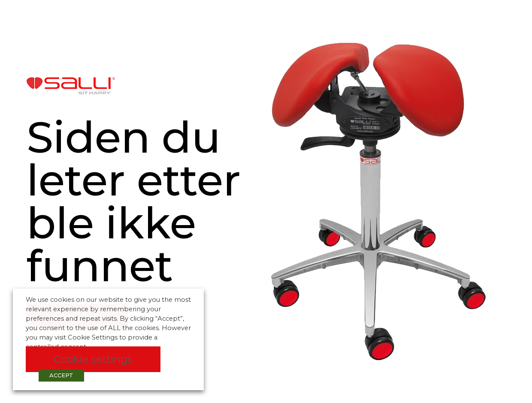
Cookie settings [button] (93, 359)
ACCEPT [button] (61, 375)
